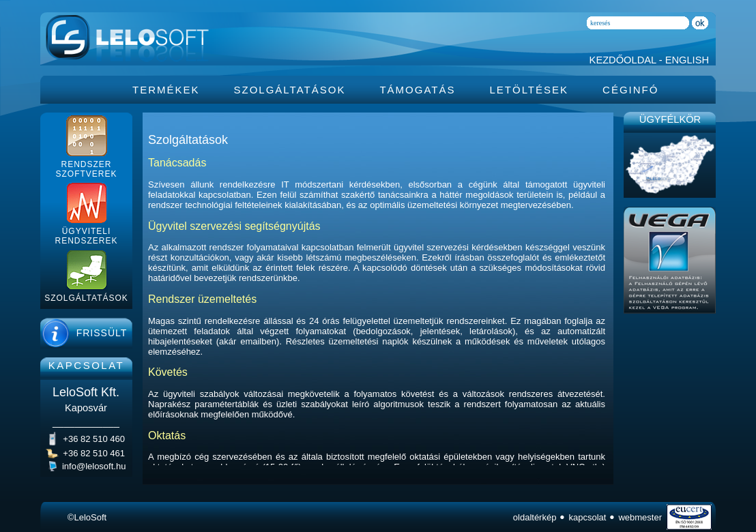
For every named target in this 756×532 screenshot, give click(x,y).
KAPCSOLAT (86, 365)
